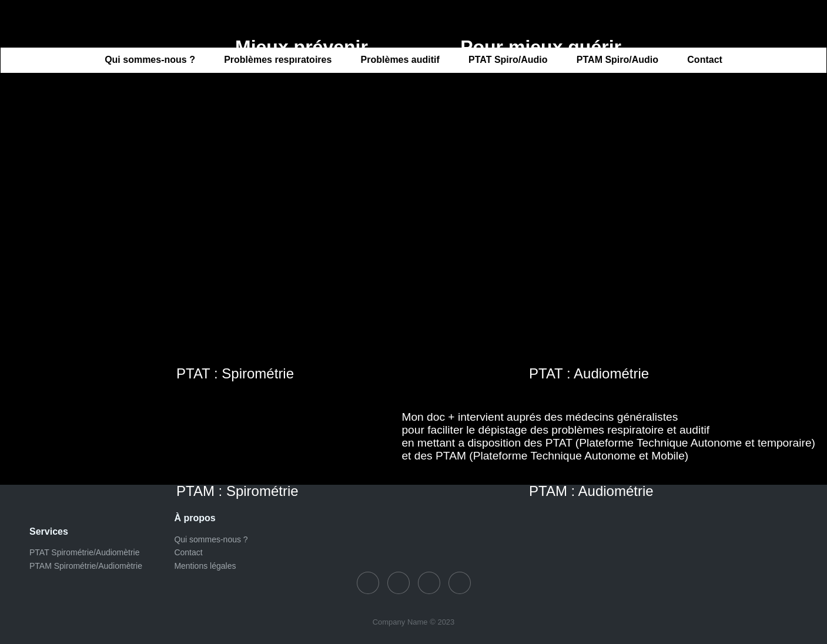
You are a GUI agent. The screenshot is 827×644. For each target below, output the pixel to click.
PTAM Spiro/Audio (617, 60)
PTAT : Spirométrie (235, 373)
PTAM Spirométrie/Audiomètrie (86, 566)
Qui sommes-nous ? (150, 60)
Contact (705, 60)
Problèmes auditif (400, 60)
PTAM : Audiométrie (591, 491)
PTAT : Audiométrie (589, 373)
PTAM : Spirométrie (237, 491)
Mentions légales (205, 566)
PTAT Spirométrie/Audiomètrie (85, 552)
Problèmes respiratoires (278, 60)
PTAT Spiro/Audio (508, 60)
